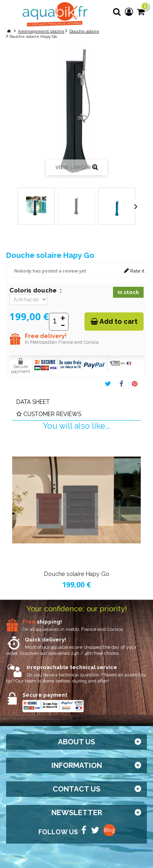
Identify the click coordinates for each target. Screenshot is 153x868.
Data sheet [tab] (33, 402)
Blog (109, 830)
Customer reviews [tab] (49, 414)
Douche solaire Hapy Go (77, 574)
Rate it (134, 271)
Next (136, 206)
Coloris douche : (35, 290)
